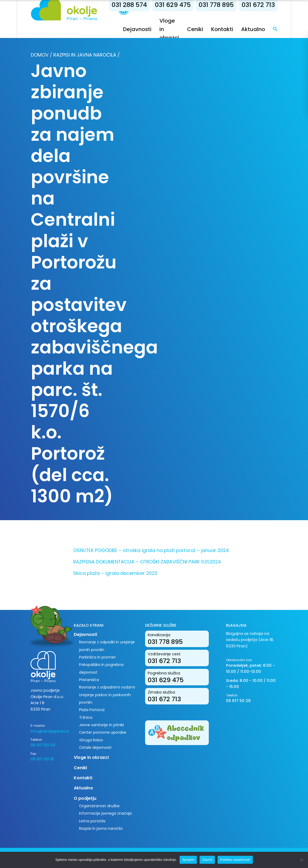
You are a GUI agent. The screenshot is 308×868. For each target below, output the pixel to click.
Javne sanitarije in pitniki (101, 725)
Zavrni (207, 860)
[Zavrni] (301, 860)
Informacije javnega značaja (105, 813)
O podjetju (85, 798)
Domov (40, 55)
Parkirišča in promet (97, 657)
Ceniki (195, 29)
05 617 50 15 (42, 759)
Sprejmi (188, 860)
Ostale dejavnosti (95, 747)
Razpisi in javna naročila (85, 55)
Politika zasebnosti (235, 860)
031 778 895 (216, 5)
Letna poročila (92, 821)
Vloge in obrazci (91, 757)
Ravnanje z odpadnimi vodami (107, 687)
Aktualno (253, 29)
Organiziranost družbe (99, 806)
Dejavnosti (137, 29)
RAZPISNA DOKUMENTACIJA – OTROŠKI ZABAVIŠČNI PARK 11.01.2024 (147, 562)
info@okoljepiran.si (48, 731)
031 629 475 (173, 5)
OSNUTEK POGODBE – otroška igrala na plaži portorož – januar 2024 (151, 550)
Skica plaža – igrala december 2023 (115, 573)
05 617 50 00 (43, 745)
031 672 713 (258, 5)
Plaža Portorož (92, 710)
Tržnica (86, 717)
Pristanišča (89, 680)
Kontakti (222, 29)
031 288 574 (129, 5)
